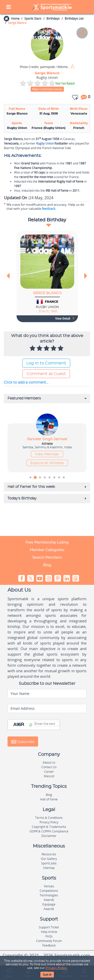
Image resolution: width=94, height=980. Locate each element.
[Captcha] (46, 724)
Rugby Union (45, 143)
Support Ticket (49, 927)
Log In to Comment (46, 363)
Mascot (49, 776)
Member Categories (47, 550)
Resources (49, 854)
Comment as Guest (46, 374)
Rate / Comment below (47, 89)
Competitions (49, 891)
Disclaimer (49, 836)
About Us (49, 763)
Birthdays (53, 19)
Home (15, 19)
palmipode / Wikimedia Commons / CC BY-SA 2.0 (45, 67)
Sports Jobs (49, 863)
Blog (47, 565)
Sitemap (49, 868)
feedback (49, 209)
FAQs (49, 936)
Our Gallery (49, 859)
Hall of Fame (49, 799)
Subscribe (23, 742)
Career (49, 772)
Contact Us (49, 767)
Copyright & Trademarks (49, 827)
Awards (49, 900)
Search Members (47, 557)
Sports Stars (33, 19)
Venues (49, 886)
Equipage (49, 904)
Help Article (49, 932)
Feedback (49, 945)
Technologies (49, 895)
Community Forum (49, 941)
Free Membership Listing (47, 542)
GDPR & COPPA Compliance (49, 831)
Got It (47, 975)
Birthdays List (74, 19)
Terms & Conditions (49, 818)
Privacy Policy (56, 968)
